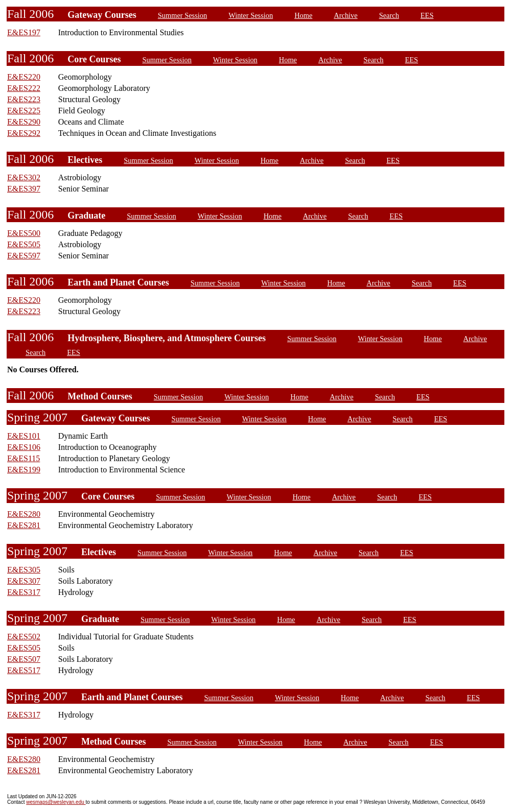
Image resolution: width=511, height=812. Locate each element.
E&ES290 (24, 122)
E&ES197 (24, 32)
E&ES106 (24, 447)
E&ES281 (24, 525)
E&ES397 (24, 189)
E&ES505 (24, 244)
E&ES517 (24, 670)
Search (389, 15)
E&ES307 (24, 581)
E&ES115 (24, 458)
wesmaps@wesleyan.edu (56, 802)
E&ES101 (24, 436)
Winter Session (251, 15)
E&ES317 (24, 592)
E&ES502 (24, 637)
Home (303, 15)
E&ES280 (24, 514)
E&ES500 (24, 233)
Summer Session (182, 15)
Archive (345, 15)
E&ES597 (24, 256)
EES (427, 15)
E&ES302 (24, 177)
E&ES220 (24, 77)
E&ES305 (24, 570)
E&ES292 (24, 133)
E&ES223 (24, 99)
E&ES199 (24, 470)
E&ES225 (24, 111)
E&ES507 (24, 659)
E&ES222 (24, 88)
